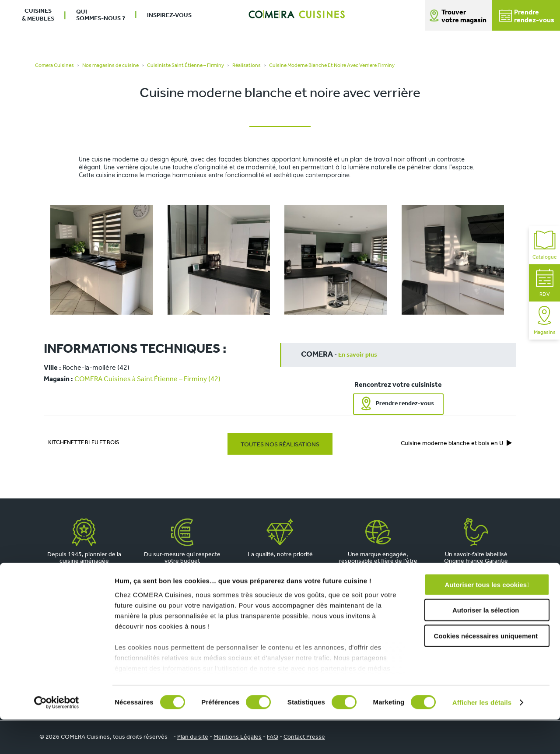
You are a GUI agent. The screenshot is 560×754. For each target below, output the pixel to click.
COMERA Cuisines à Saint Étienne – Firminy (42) (147, 379)
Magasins (545, 321)
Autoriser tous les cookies (486, 619)
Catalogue (544, 245)
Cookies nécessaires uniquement (486, 670)
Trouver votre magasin (464, 17)
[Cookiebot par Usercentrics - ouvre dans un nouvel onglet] (57, 737)
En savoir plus (358, 355)
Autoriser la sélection (486, 644)
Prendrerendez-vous (527, 16)
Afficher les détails (482, 737)
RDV (545, 283)
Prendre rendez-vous (405, 404)
